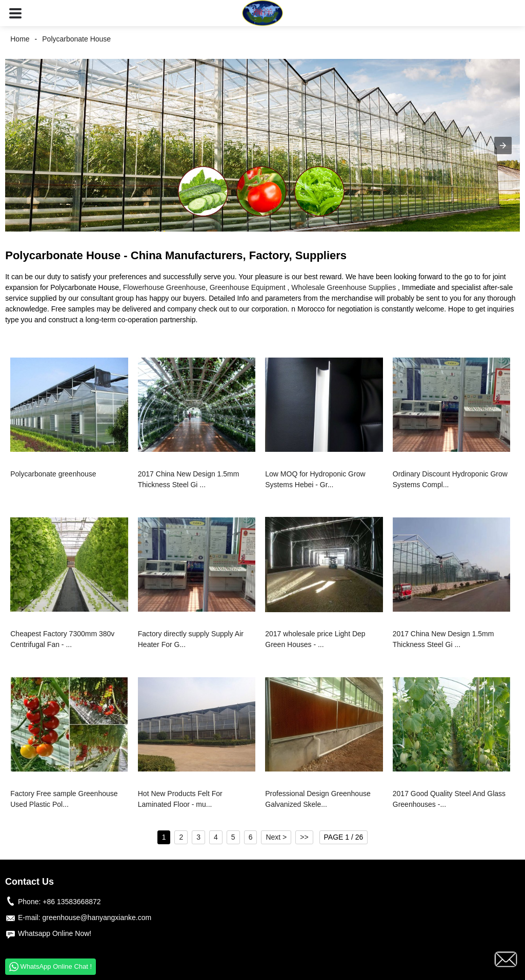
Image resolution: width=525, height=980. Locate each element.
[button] (15, 13)
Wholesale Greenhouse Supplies (344, 287)
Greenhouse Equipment (248, 287)
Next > (276, 837)
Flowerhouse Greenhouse (164, 287)
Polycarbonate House (76, 39)
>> (304, 837)
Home (20, 39)
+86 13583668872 (72, 902)
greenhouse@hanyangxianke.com (97, 918)
